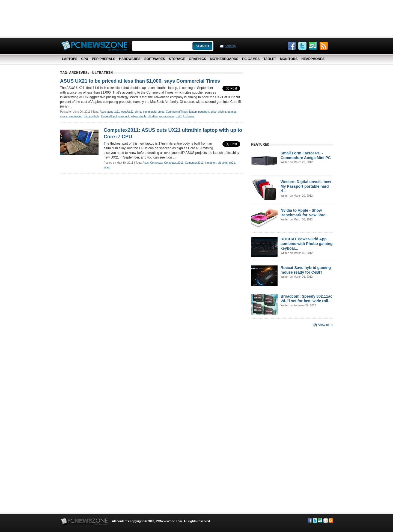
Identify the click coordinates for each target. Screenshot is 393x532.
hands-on (211, 163)
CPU (84, 59)
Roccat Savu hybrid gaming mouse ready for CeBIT (306, 270)
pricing (222, 112)
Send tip (230, 46)
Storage (177, 59)
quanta (232, 112)
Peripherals (104, 59)
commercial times (154, 112)
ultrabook (124, 116)
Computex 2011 (174, 163)
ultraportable (139, 116)
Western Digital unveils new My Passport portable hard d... (306, 186)
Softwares (155, 59)
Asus (103, 112)
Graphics (197, 59)
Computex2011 (194, 163)
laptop (193, 112)
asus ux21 (114, 112)
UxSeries (189, 116)
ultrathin (153, 116)
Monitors (289, 59)
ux (161, 116)
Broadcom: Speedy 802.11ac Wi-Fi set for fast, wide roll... (306, 299)
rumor (64, 116)
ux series (169, 116)
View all (324, 325)
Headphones (313, 59)
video (107, 167)
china (138, 112)
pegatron (203, 112)
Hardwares (130, 59)
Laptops (70, 59)
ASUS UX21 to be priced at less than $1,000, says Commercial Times (140, 81)
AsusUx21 (127, 112)
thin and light (92, 116)
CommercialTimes (177, 112)
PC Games (251, 59)
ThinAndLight (109, 116)
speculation (75, 116)
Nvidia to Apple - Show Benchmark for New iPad (303, 213)
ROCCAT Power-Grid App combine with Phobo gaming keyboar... (307, 244)
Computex (156, 163)
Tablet (270, 59)
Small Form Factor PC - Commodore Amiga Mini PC (306, 155)
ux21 (179, 116)
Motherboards (224, 59)
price (213, 112)
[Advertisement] (196, 18)
